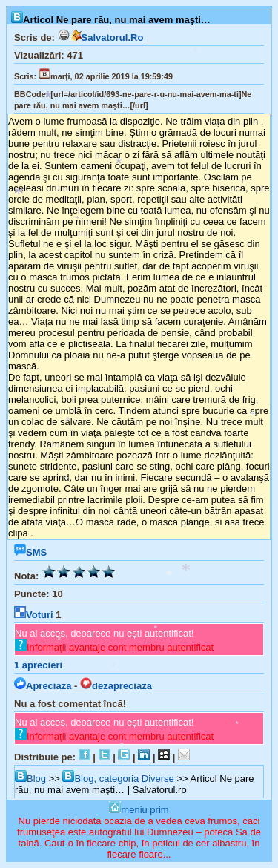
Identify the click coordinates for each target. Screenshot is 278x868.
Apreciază (43, 686)
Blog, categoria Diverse (118, 779)
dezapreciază (116, 686)
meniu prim (139, 810)
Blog (30, 779)
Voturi (34, 615)
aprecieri (38, 665)
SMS (30, 552)
